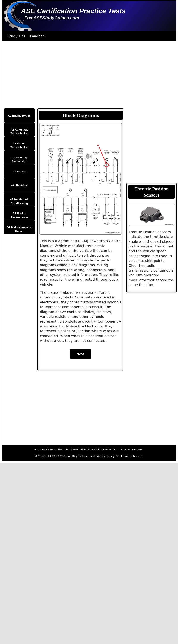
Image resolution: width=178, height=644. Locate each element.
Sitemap (136, 456)
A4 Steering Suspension (20, 159)
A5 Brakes (19, 171)
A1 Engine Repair (19, 116)
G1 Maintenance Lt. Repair (19, 229)
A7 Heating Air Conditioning (19, 201)
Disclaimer (123, 456)
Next (80, 354)
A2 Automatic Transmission (20, 131)
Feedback (38, 36)
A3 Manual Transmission (20, 145)
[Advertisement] (83, 75)
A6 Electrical (19, 185)
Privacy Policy (105, 456)
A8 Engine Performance (19, 215)
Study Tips (17, 36)
